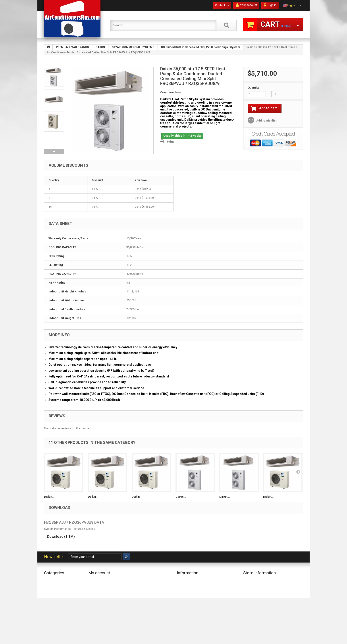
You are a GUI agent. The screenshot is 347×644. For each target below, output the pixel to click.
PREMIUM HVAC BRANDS (60, 586)
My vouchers (96, 603)
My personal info (99, 597)
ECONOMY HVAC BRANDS (61, 580)
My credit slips (98, 586)
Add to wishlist (266, 121)
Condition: (167, 92)
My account (99, 573)
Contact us (222, 5)
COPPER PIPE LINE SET (58, 601)
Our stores (183, 580)
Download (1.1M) (61, 537)
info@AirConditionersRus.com (271, 618)
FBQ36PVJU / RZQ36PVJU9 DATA (74, 522)
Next (54, 152)
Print (170, 142)
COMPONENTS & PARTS (59, 607)
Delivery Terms (186, 586)
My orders (95, 580)
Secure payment (187, 601)
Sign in (270, 5)
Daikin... (49, 497)
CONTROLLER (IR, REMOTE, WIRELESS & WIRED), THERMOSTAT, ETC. (61, 617)
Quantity (253, 88)
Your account (246, 5)
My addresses (97, 591)
